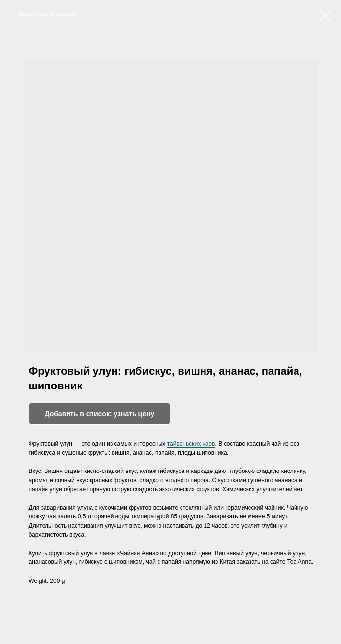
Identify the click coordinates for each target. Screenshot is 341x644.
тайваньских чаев (191, 444)
